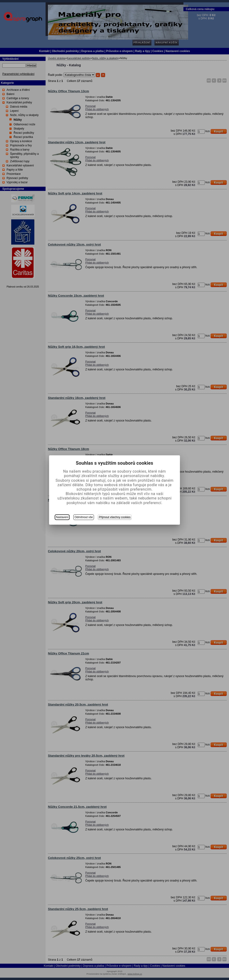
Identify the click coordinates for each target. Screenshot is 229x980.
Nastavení (62, 517)
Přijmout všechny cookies (115, 517)
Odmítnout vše (84, 517)
